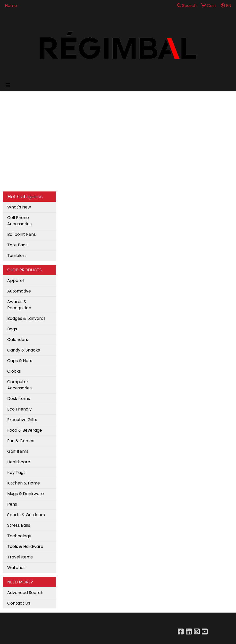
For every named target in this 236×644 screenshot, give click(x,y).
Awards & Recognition (19, 305)
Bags (12, 329)
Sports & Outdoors (26, 515)
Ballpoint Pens (22, 234)
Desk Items (19, 399)
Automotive (19, 291)
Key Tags (16, 472)
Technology (19, 536)
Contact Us (19, 603)
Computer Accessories (19, 385)
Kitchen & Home (24, 483)
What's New (19, 207)
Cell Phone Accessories (19, 221)
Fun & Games (21, 441)
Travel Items (20, 557)
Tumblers (17, 256)
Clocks (14, 371)
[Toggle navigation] (8, 85)
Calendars (18, 340)
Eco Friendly (19, 409)
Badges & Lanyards (26, 318)
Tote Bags (17, 245)
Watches (16, 568)
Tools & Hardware (25, 546)
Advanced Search (25, 593)
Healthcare (19, 462)
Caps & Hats (20, 361)
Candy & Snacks (24, 350)
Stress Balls (19, 525)
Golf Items (18, 451)
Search (187, 6)
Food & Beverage (25, 430)
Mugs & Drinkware (26, 494)
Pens (12, 504)
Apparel (15, 281)
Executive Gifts (22, 420)
